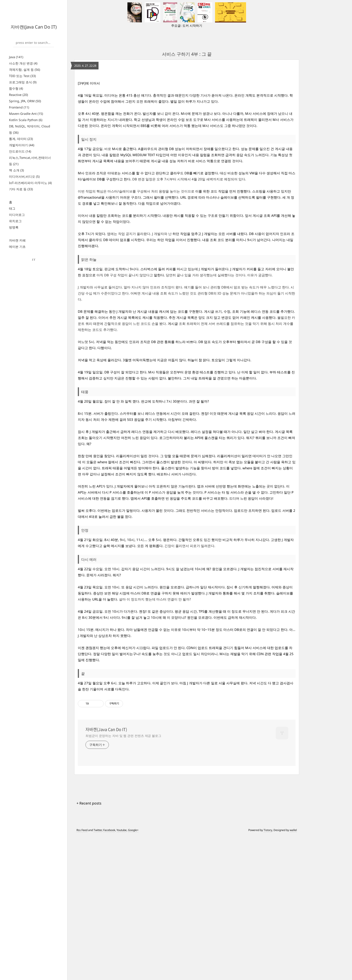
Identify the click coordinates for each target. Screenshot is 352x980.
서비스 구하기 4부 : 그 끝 (187, 54)
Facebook (109, 974)
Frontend (19, 107)
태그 (12, 208)
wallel (293, 974)
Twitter (98, 974)
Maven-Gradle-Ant (26, 114)
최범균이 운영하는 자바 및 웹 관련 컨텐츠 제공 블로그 (123, 879)
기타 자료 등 (21, 189)
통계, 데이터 (21, 139)
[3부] (82, 227)
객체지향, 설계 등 (25, 70)
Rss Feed (82, 974)
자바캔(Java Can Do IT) (34, 27)
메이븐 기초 (17, 247)
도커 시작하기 (192, 25)
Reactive (18, 95)
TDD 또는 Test (22, 76)
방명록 (14, 227)
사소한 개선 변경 (23, 63)
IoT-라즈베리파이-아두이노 (30, 183)
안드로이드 (20, 151)
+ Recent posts (89, 947)
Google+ (133, 974)
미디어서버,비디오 (24, 176)
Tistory (268, 974)
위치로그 (15, 221)
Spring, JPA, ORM (25, 101)
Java (16, 57)
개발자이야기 (22, 145)
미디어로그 (17, 215)
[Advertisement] (187, 114)
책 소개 (16, 170)
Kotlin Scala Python (26, 120)
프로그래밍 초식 (23, 82)
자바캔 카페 (17, 240)
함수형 (16, 88)
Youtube (122, 974)
